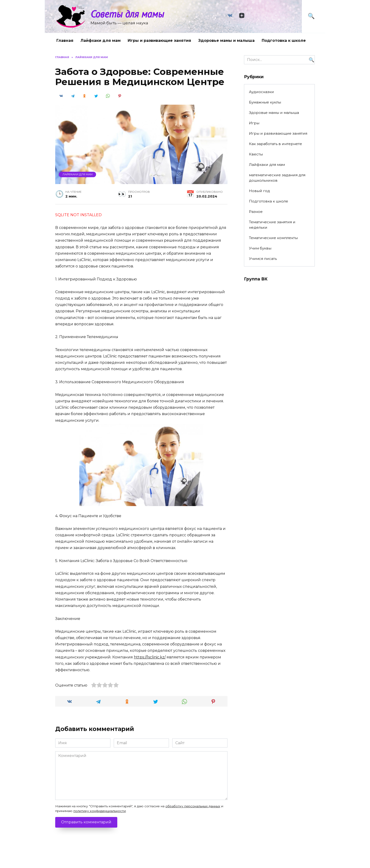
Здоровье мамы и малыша (226, 41)
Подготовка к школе (284, 41)
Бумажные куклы (265, 102)
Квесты (256, 154)
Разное (256, 212)
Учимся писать (263, 259)
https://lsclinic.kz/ (150, 657)
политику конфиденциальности (100, 811)
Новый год (259, 191)
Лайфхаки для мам (101, 41)
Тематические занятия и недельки (272, 225)
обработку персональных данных (193, 806)
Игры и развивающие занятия (159, 41)
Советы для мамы (127, 14)
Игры (254, 123)
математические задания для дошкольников (277, 178)
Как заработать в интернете (275, 144)
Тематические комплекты (273, 238)
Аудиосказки (261, 92)
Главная (65, 41)
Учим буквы (260, 248)
